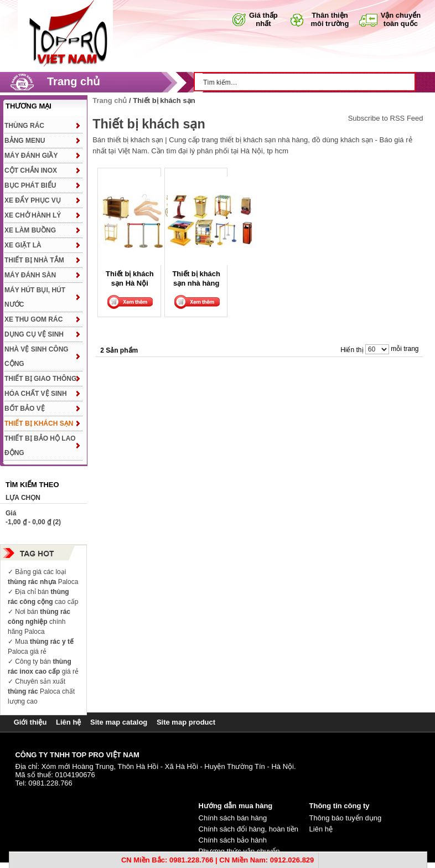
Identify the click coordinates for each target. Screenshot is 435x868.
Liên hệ (68, 722)
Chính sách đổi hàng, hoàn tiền (249, 829)
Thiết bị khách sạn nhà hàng (196, 278)
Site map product (186, 722)
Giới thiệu (30, 722)
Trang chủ (73, 81)
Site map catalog (119, 722)
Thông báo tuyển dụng (346, 818)
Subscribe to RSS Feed (386, 118)
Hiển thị (352, 350)
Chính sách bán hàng (233, 818)
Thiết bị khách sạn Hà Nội (130, 278)
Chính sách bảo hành (233, 840)
